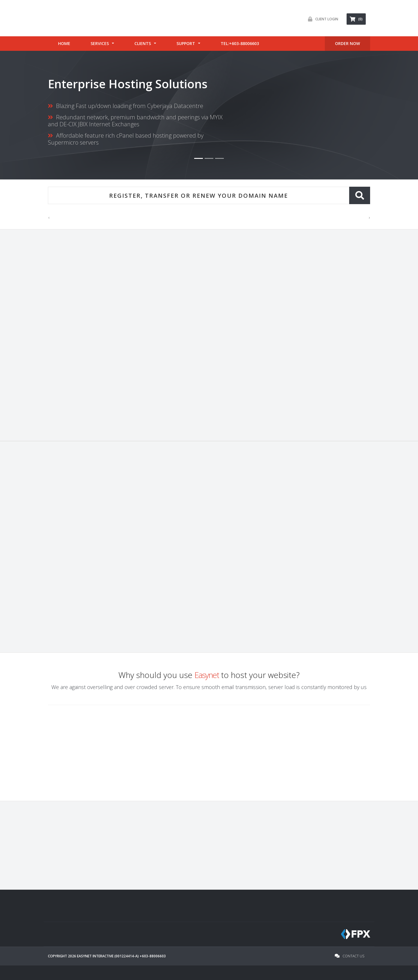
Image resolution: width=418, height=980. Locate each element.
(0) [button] (356, 19)
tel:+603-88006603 (240, 43)
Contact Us (349, 956)
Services (100, 43)
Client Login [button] (322, 19)
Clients (143, 43)
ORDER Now (347, 43)
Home (64, 43)
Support (186, 43)
